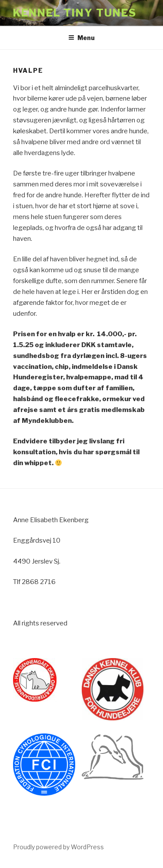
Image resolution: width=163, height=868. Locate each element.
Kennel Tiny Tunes (75, 13)
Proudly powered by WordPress (58, 847)
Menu (81, 38)
